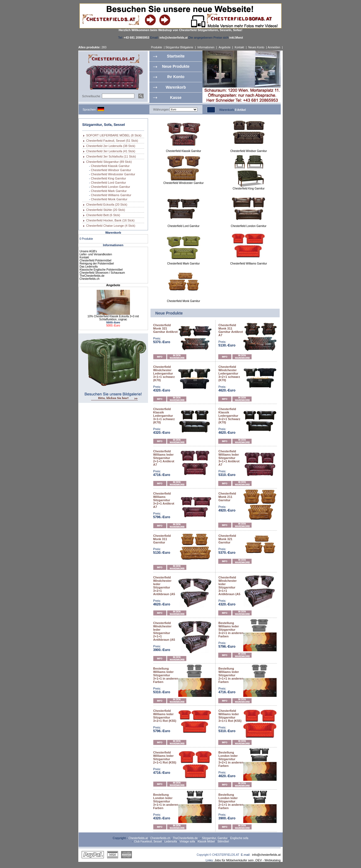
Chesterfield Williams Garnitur (111, 195)
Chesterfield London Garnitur (110, 187)
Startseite (176, 56)
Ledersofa (171, 841)
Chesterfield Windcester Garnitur (113, 174)
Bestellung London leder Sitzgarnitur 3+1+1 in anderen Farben (166, 801)
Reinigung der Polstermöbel (97, 264)
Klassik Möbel (206, 841)
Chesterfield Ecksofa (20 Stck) (107, 204)
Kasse (176, 98)
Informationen (206, 47)
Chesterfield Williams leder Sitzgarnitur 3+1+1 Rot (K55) (230, 716)
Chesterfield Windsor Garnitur (111, 170)
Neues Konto (256, 47)
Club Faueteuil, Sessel (148, 841)
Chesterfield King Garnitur (108, 178)
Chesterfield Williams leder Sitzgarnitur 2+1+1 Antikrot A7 (164, 458)
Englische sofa (239, 838)
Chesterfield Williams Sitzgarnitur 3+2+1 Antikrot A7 (164, 500)
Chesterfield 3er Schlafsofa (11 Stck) (111, 156)
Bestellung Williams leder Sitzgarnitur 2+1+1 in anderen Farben (231, 675)
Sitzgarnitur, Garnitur (215, 838)
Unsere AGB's (88, 251)
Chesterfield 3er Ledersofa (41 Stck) (111, 151)
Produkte (157, 47)
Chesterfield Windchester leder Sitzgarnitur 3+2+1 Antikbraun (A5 (164, 586)
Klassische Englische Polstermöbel (101, 270)
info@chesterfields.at (266, 855)
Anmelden (274, 47)
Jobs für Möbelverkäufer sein (234, 860)
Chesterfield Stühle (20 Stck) (106, 210)
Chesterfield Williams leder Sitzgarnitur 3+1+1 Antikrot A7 (229, 458)
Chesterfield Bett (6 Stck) (103, 215)
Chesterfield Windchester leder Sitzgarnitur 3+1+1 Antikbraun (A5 (229, 586)
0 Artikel (240, 110)
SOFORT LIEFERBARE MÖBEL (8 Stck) (114, 135)
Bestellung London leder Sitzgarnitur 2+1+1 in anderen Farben (231, 801)
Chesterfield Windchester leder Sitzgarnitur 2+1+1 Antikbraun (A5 (164, 631)
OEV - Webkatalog (268, 860)
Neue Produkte (176, 66)
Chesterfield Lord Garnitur (108, 183)
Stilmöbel (223, 841)
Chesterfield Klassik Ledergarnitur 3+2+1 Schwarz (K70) (229, 416)
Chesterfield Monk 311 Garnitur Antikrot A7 (230, 330)
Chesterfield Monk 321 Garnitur (227, 539)
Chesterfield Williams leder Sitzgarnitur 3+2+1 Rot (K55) (165, 716)
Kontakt (239, 47)
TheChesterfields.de (92, 276)
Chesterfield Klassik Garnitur (110, 166)
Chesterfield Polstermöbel (96, 260)
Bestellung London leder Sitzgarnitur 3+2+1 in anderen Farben (231, 759)
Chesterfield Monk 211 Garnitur (227, 497)
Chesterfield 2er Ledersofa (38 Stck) (111, 146)
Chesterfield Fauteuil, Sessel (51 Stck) (112, 141)
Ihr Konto (176, 77)
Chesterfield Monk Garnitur (109, 199)
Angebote (225, 47)
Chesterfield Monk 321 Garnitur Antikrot (166, 328)
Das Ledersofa (89, 267)
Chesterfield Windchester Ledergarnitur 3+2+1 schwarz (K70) (229, 373)
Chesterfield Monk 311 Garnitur (162, 539)
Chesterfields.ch (90, 279)
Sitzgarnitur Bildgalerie (179, 47)
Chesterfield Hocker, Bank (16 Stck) (110, 220)
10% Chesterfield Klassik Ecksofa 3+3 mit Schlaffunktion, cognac (113, 318)
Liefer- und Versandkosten (96, 254)
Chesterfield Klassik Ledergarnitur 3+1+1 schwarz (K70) (164, 416)
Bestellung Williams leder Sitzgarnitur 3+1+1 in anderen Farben (166, 675)
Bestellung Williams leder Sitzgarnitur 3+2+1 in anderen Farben (231, 630)
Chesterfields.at (138, 838)
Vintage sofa (187, 841)
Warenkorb (176, 87)
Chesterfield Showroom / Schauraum (102, 273)
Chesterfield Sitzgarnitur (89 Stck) (109, 162)
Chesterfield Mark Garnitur (109, 191)
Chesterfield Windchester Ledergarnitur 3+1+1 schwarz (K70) (164, 373)
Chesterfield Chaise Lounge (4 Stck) (111, 226)
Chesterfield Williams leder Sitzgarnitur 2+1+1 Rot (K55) (165, 757)
